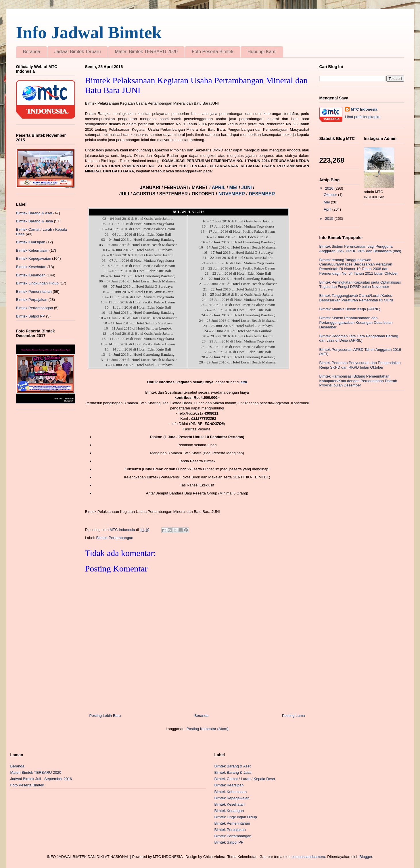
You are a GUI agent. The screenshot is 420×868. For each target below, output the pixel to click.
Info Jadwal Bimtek (89, 32)
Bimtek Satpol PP (31, 316)
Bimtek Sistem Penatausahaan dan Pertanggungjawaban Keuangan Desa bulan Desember (356, 322)
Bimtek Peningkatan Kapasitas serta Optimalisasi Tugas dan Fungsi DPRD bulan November (360, 285)
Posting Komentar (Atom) (208, 729)
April (328, 209)
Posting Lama (294, 716)
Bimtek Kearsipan (31, 242)
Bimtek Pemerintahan (34, 291)
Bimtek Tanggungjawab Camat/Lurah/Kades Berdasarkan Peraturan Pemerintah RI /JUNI (356, 298)
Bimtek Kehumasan (32, 250)
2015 (330, 219)
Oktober (331, 195)
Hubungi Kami (262, 52)
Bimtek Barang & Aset (34, 213)
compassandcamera (308, 857)
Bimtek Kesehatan (31, 267)
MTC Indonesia (364, 109)
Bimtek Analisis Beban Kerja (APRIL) (350, 309)
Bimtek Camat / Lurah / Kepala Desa (245, 779)
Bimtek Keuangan (31, 275)
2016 (330, 188)
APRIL (219, 187)
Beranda (32, 52)
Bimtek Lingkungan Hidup (37, 283)
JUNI (247, 187)
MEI (234, 187)
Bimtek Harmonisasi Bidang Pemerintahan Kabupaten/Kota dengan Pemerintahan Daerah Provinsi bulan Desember (358, 381)
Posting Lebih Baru (105, 716)
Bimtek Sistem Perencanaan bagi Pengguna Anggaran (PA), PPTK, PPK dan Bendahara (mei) (360, 249)
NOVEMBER (232, 194)
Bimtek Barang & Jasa (35, 221)
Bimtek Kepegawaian (34, 258)
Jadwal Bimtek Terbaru (78, 52)
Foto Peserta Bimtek (213, 52)
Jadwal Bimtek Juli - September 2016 (41, 779)
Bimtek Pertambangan (115, 538)
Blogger (366, 857)
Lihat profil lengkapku (363, 117)
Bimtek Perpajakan (32, 300)
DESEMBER (262, 194)
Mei (327, 202)
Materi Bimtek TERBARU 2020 (146, 52)
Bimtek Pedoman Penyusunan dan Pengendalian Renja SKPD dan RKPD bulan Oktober (360, 365)
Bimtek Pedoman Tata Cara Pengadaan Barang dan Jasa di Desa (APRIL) (359, 338)
